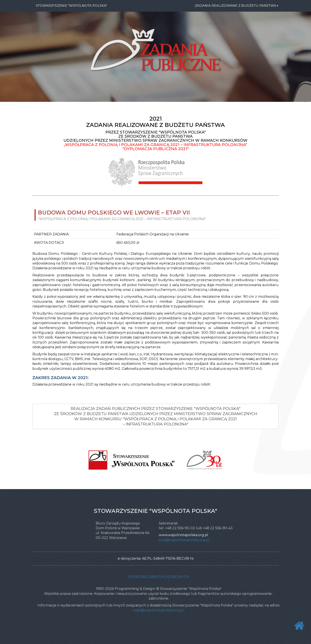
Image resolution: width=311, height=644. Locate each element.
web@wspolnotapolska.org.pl (159, 610)
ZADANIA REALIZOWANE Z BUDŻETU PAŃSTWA (237, 6)
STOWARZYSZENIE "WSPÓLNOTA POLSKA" (71, 6)
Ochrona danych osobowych (159, 577)
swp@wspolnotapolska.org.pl (184, 540)
